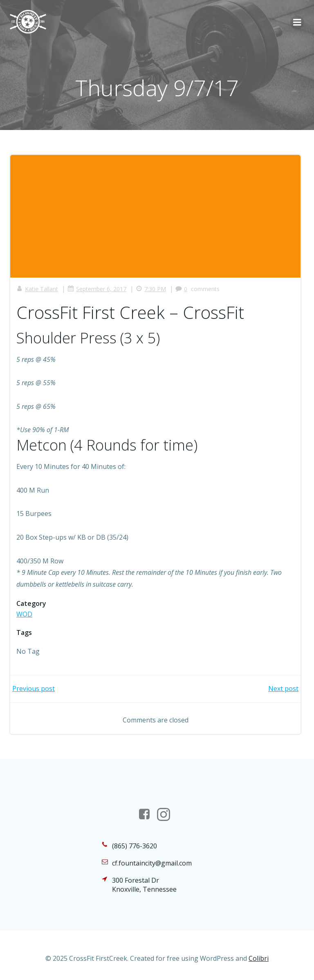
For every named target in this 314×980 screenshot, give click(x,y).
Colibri (259, 958)
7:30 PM (151, 289)
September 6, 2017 (97, 289)
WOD (24, 614)
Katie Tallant (37, 289)
